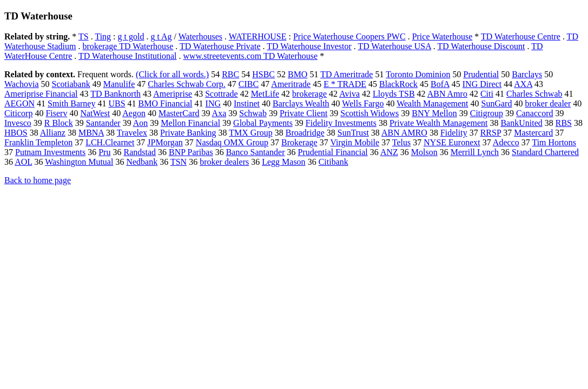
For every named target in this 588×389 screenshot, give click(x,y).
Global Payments (263, 123)
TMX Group (250, 133)
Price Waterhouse (442, 36)
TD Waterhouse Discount (481, 46)
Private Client (303, 113)
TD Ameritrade (346, 74)
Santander (103, 123)
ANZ (389, 152)
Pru (104, 152)
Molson (424, 152)
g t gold (131, 36)
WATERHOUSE (258, 36)
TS (84, 36)
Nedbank (142, 162)
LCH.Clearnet (110, 142)
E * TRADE (345, 84)
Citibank (333, 162)
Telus (401, 142)
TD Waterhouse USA (395, 46)
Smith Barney (71, 103)
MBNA (91, 133)
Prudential (481, 74)
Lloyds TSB (394, 94)
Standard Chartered (545, 152)
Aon (141, 123)
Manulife (119, 84)
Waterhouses (200, 36)
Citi (487, 94)
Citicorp (18, 113)
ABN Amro (447, 94)
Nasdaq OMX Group (232, 142)
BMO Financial (166, 103)
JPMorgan (165, 142)
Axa (219, 113)
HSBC (263, 74)
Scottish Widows (369, 113)
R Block (59, 123)
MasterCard (179, 113)
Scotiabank (71, 84)
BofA (440, 84)
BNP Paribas (191, 152)
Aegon (134, 113)
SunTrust (353, 133)
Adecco (506, 142)
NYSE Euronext (452, 142)
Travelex (132, 133)
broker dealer (548, 103)
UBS (117, 103)
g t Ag (161, 36)
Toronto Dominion (418, 74)
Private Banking (188, 133)
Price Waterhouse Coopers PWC (349, 36)
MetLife (265, 94)
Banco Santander (256, 152)
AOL (23, 162)
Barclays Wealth (301, 103)
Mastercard (533, 133)
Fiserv (56, 113)
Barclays (527, 74)
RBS (564, 123)
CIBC (249, 84)
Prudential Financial (333, 152)
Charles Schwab (534, 94)
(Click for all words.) (172, 74)
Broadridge (305, 133)
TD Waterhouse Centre (521, 36)
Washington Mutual (79, 162)
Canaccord (534, 113)
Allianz (53, 133)
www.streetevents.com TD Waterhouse (251, 56)
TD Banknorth (115, 94)
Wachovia (22, 84)
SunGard (497, 103)
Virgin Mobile (355, 142)
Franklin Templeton (38, 142)
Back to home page (38, 180)
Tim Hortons (554, 142)
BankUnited (521, 123)
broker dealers (224, 162)
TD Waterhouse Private (220, 46)
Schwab (253, 113)
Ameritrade (291, 84)
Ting (103, 36)
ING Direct (482, 84)
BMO (298, 74)
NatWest (95, 113)
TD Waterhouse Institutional (128, 56)
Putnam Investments (50, 152)
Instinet (247, 103)
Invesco (18, 123)
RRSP (491, 133)
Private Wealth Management (438, 123)
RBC (230, 74)
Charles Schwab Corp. (187, 84)
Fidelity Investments (341, 123)
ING (213, 103)
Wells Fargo (363, 103)
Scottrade (221, 94)
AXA (523, 84)
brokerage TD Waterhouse (128, 46)
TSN (179, 162)
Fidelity (454, 133)
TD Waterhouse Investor (309, 46)
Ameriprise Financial (41, 94)
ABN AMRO (404, 133)
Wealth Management (432, 103)
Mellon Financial (190, 123)
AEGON (19, 103)
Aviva (349, 94)
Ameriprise (173, 94)
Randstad (140, 152)
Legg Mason (283, 162)
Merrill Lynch (475, 152)
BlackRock (398, 84)
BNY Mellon (434, 113)
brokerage (309, 94)
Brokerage (299, 142)
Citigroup (487, 113)
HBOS (16, 133)
